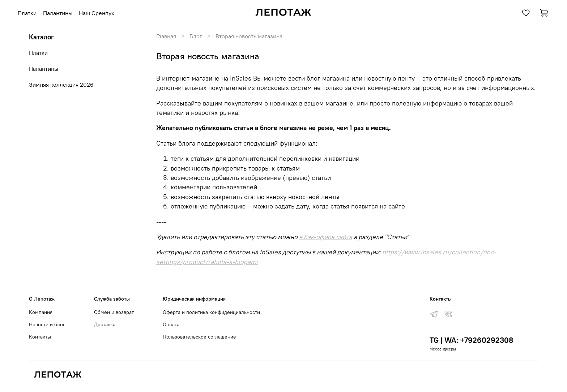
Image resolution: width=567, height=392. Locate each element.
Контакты (40, 337)
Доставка (105, 324)
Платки (27, 13)
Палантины (58, 13)
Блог (196, 36)
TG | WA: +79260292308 (471, 340)
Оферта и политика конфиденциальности (211, 312)
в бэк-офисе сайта (326, 237)
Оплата (171, 324)
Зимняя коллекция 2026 (61, 85)
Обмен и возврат (114, 312)
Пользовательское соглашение (199, 337)
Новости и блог (47, 324)
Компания (41, 312)
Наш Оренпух (97, 13)
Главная (166, 36)
